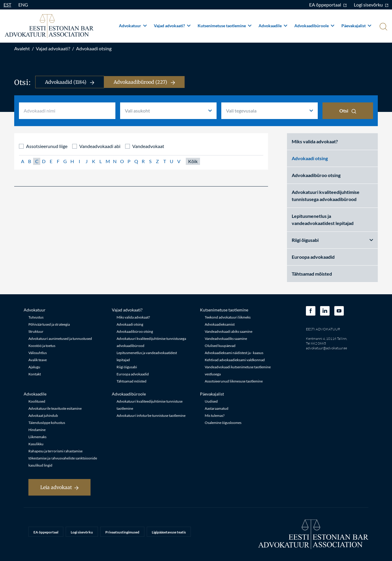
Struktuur (36, 331)
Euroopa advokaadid (313, 257)
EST (7, 5)
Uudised (211, 401)
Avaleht (22, 48)
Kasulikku (36, 444)
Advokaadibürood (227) (144, 82)
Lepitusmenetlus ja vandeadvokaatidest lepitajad (323, 220)
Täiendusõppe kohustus (47, 423)
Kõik (193, 161)
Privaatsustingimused (122, 532)
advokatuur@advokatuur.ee (326, 348)
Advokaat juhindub (43, 415)
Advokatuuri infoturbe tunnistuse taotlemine (151, 415)
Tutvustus (36, 317)
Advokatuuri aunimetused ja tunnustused (60, 339)
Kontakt (35, 374)
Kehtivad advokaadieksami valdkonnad (235, 360)
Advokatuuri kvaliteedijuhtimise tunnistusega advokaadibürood (326, 196)
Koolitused (37, 401)
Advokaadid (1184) (70, 82)
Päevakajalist (356, 26)
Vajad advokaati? (172, 26)
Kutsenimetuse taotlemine (225, 26)
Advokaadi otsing (94, 48)
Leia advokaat (59, 487)
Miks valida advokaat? (315, 141)
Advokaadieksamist (220, 324)
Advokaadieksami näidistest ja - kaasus (234, 353)
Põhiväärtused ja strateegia (49, 324)
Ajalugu (34, 367)
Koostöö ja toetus (42, 346)
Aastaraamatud (217, 408)
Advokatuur (133, 26)
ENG (23, 5)
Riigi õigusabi (332, 240)
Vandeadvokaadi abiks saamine (229, 331)
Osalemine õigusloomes (223, 423)
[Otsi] (383, 27)
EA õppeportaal (328, 5)
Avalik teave (38, 360)
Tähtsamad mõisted (312, 274)
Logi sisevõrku (371, 5)
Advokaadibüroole (314, 26)
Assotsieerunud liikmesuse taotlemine (234, 381)
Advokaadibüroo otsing (316, 175)
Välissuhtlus (38, 353)
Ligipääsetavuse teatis (169, 532)
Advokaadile (273, 26)
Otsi (348, 111)
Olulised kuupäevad (220, 346)
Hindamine (37, 430)
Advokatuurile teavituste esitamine (55, 408)
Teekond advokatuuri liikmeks (228, 317)
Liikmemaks (37, 437)
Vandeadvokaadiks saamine (226, 339)
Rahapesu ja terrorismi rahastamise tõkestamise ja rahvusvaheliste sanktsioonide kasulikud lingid (63, 458)
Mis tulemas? (215, 415)
